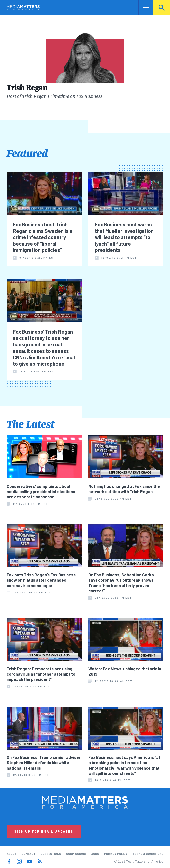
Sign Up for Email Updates (44, 831)
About (12, 854)
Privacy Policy (116, 854)
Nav (143, 8)
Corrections (51, 854)
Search (162, 8)
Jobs (95, 854)
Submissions (76, 854)
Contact (29, 854)
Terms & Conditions (148, 854)
